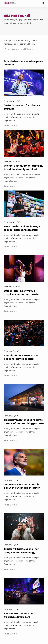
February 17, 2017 (12, 351)
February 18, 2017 (12, 101)
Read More (11, 126)
